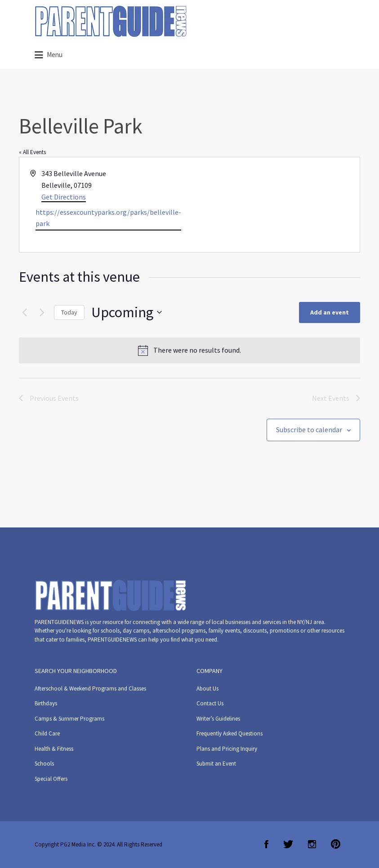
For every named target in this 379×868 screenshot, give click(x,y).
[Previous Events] (24, 312)
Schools (44, 764)
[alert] (189, 350)
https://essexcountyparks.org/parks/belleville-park (108, 218)
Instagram (312, 844)
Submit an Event (216, 764)
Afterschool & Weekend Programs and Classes (90, 689)
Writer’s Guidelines (218, 719)
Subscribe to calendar (309, 430)
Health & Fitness (54, 749)
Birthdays (46, 703)
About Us (207, 689)
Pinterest (336, 844)
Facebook (266, 844)
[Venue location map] (274, 205)
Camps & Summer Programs (69, 719)
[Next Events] (42, 312)
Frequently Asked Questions (230, 733)
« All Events (32, 152)
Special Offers (51, 779)
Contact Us (210, 703)
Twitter (288, 844)
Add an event (330, 312)
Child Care (47, 733)
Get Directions (64, 197)
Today (69, 312)
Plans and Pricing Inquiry (227, 749)
